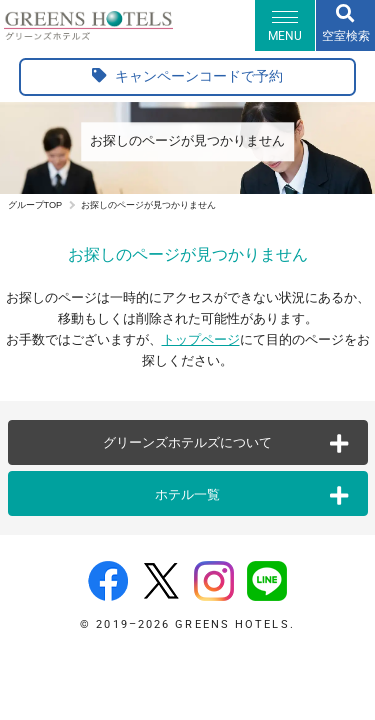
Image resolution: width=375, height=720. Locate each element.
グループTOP (35, 205)
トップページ (201, 339)
